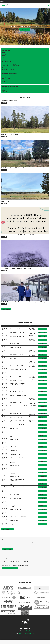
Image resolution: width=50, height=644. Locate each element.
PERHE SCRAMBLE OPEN (15, 498)
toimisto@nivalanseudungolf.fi (27, 633)
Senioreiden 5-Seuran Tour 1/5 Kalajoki (18, 395)
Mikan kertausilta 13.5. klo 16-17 (17, 355)
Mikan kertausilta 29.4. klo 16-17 (17, 333)
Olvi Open (12, 524)
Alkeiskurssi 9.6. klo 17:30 (15, 399)
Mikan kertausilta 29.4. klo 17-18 (17, 336)
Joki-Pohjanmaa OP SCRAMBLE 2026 (18, 369)
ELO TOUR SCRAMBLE (15, 469)
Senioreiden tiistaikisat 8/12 (16, 476)
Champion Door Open (14, 344)
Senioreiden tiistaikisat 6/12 (16, 447)
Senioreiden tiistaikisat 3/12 (16, 410)
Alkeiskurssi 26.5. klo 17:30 (16, 377)
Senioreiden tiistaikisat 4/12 (16, 432)
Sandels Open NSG (14, 428)
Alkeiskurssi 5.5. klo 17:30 (15, 340)
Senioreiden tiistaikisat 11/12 (16, 509)
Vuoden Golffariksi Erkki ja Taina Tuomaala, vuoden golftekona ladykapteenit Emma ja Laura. (25, 302)
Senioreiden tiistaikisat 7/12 (16, 465)
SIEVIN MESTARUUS (14, 495)
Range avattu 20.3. (6, 201)
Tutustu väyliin (7, 549)
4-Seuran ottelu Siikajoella (15, 388)
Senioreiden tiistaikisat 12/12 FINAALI (18, 517)
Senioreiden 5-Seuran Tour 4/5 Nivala (18, 458)
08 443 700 (27, 630)
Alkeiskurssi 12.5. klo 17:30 (15, 351)
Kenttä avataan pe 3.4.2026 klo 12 (10, 134)
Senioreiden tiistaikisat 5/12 (16, 439)
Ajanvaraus (25, 29)
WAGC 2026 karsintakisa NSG (16, 392)
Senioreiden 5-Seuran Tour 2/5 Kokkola (18, 425)
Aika (3, 326)
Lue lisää (4, 103)
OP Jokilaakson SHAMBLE (15, 454)
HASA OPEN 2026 (14, 358)
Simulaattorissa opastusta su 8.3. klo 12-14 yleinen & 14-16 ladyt (17, 235)
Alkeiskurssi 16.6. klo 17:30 (15, 414)
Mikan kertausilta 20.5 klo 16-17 (17, 366)
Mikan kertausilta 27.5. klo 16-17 (17, 380)
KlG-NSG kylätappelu (14, 520)
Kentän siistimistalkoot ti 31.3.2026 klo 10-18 (12, 168)
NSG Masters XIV (14, 450)
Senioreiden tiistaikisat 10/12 (16, 502)
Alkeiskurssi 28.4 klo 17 (15, 329)
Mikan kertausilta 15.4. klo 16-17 (17, 403)
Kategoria (40, 326)
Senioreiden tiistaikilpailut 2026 (9, 101)
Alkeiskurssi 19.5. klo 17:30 (15, 362)
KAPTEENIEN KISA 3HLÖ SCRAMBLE (18, 513)
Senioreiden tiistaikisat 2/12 (16, 373)
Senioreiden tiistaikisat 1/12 (15, 347)
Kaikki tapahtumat (7, 529)
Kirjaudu (2, 1)
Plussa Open (12, 443)
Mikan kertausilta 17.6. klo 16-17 (17, 417)
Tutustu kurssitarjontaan (10, 568)
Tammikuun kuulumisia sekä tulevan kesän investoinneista (16, 268)
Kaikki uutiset (6, 309)
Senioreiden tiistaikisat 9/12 (16, 491)
